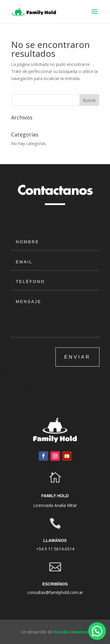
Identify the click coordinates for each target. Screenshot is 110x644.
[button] (97, 631)
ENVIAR (77, 357)
